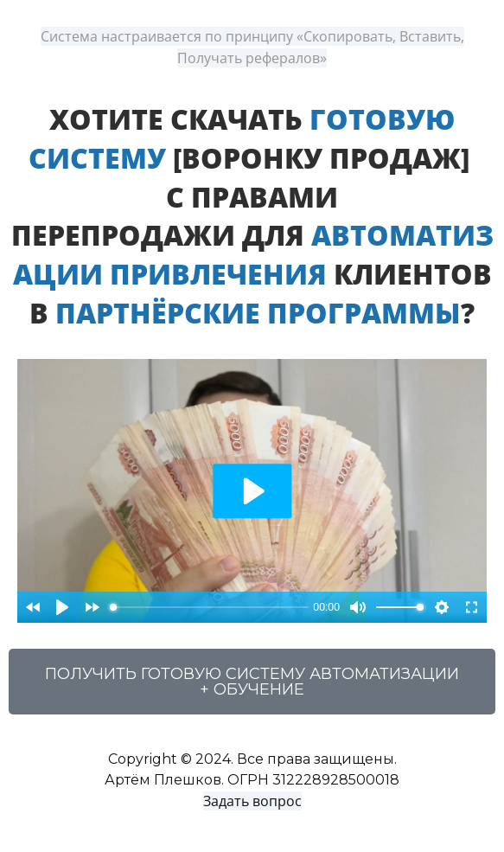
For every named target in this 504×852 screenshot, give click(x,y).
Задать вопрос (252, 801)
